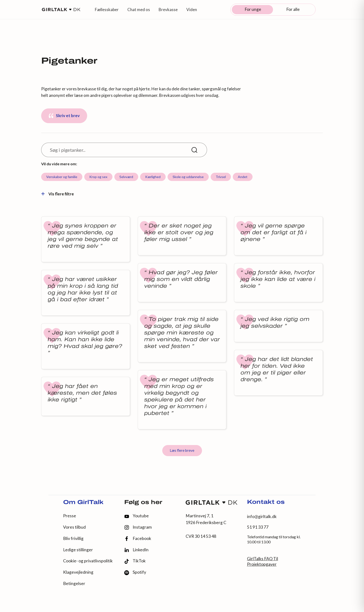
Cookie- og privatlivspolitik (88, 561)
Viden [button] (192, 10)
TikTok (135, 561)
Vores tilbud (74, 527)
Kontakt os (266, 502)
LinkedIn (136, 550)
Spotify (135, 572)
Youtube (136, 516)
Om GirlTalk (83, 503)
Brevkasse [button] (168, 10)
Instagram (138, 527)
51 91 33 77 (258, 527)
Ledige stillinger (78, 550)
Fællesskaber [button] (107, 10)
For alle (293, 9)
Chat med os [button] (139, 10)
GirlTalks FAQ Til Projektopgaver (263, 561)
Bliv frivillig (73, 538)
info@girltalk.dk (262, 516)
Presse (70, 516)
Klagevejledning (78, 572)
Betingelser (74, 583)
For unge (253, 9)
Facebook (138, 539)
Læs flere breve (182, 450)
